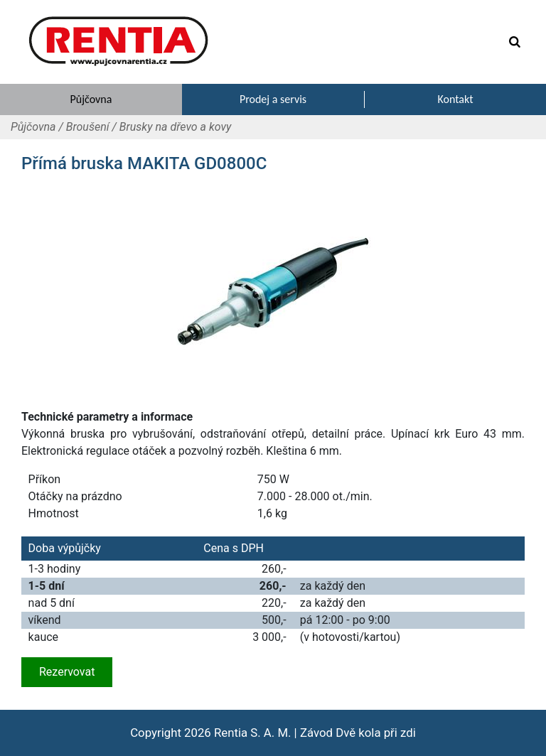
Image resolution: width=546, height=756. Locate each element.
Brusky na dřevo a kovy (176, 127)
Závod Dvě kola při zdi (358, 733)
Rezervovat (67, 672)
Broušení (88, 127)
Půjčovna (33, 127)
